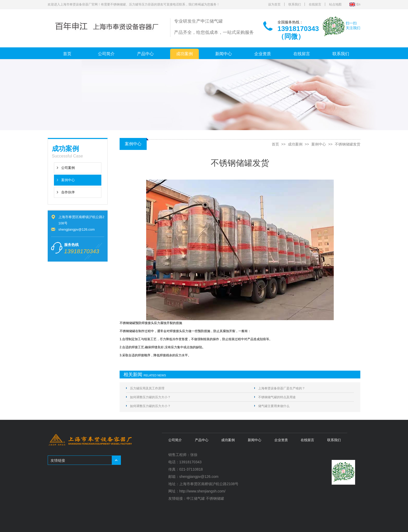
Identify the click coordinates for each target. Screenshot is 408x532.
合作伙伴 (68, 192)
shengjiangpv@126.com (77, 229)
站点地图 (335, 4)
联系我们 (295, 4)
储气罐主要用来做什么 (274, 406)
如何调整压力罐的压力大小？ (150, 397)
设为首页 (274, 4)
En (358, 4)
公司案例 (68, 168)
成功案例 (184, 54)
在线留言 (315, 4)
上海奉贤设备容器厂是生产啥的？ (282, 388)
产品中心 (145, 54)
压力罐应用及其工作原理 (147, 388)
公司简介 (106, 54)
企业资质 (263, 54)
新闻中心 (224, 54)
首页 (67, 54)
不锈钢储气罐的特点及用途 (277, 397)
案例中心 (68, 180)
